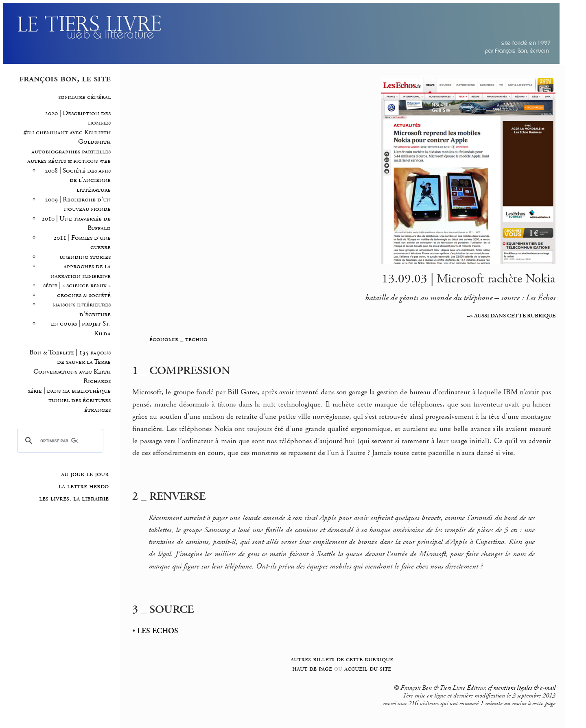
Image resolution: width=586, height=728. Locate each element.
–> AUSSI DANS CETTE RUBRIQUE (511, 316)
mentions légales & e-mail (524, 688)
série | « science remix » (77, 285)
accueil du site (368, 668)
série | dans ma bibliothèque (69, 391)
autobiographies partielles (71, 152)
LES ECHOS (158, 631)
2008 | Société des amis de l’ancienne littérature (78, 180)
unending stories (85, 257)
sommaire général (84, 97)
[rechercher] (59, 441)
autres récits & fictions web (69, 161)
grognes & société (84, 295)
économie (164, 339)
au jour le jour (85, 474)
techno (196, 339)
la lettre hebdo (84, 486)
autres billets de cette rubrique (342, 659)
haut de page (312, 668)
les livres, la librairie (74, 498)
